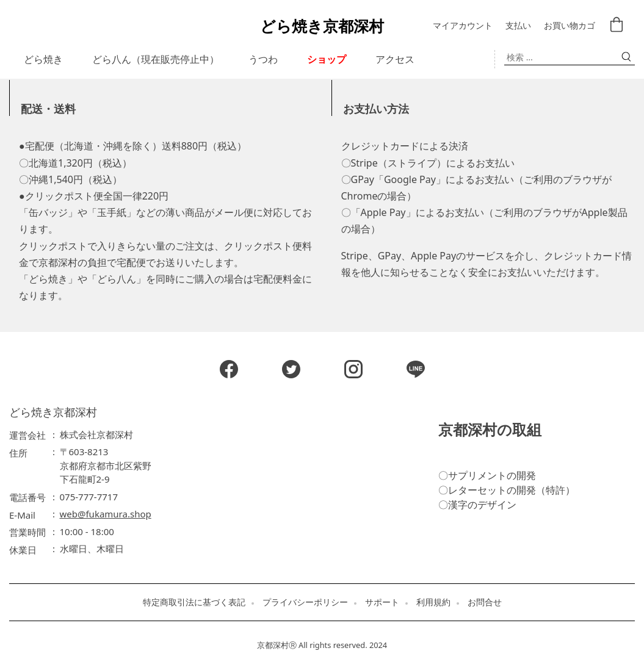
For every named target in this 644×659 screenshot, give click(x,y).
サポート (382, 602)
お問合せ (485, 602)
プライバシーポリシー (305, 602)
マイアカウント (463, 26)
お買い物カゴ (570, 26)
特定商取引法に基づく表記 (194, 602)
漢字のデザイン (482, 505)
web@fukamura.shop (106, 514)
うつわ (263, 59)
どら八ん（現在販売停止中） (156, 59)
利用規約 (433, 602)
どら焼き (43, 59)
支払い (518, 26)
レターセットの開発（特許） (512, 490)
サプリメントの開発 (492, 475)
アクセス (395, 59)
